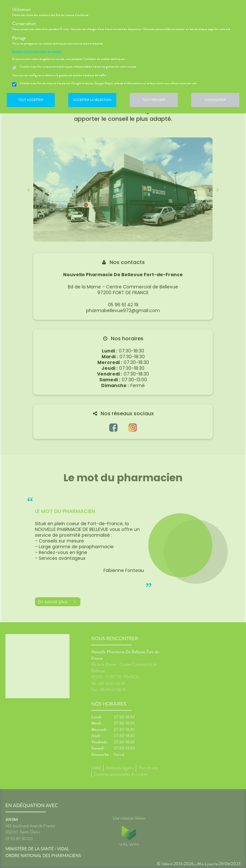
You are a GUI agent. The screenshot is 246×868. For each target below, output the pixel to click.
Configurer (215, 100)
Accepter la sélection (92, 100)
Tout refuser (154, 100)
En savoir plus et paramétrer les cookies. (37, 51)
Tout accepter (31, 100)
